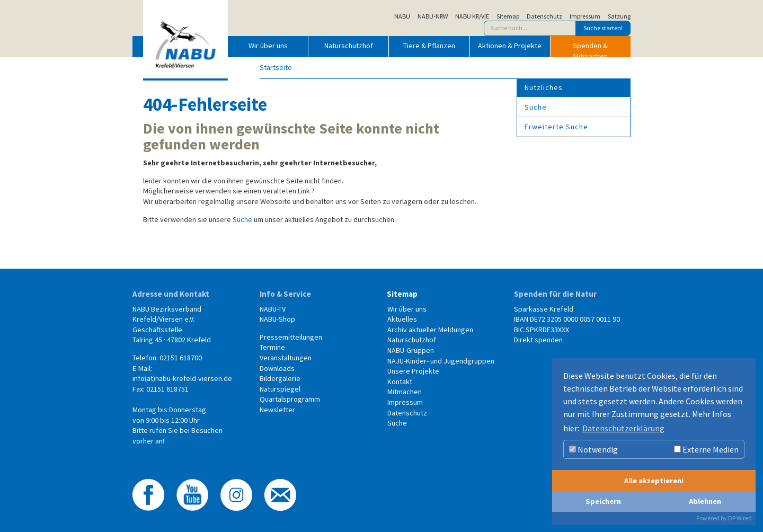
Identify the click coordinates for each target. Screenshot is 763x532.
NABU (402, 16)
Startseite (276, 67)
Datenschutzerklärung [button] (623, 428)
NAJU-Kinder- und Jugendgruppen (441, 361)
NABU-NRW (433, 16)
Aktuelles (402, 319)
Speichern (603, 501)
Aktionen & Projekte (510, 46)
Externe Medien (706, 449)
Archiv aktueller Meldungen (430, 330)
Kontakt (400, 382)
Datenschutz (544, 16)
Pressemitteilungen (291, 337)
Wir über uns (268, 46)
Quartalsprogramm (290, 399)
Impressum (585, 16)
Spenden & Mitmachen (590, 49)
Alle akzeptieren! (654, 481)
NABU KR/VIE (472, 16)
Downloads (277, 368)
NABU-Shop (277, 319)
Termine (272, 347)
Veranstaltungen (286, 358)
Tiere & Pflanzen (429, 46)
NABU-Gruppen (411, 350)
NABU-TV (273, 309)
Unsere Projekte (413, 371)
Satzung (619, 16)
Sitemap (508, 16)
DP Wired (740, 518)
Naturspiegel (280, 389)
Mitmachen (405, 392)
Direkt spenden (538, 340)
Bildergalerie (280, 378)
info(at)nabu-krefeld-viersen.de (182, 378)
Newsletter (277, 410)
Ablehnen (705, 501)
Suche (242, 219)
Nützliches (544, 87)
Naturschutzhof (349, 46)
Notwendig (593, 449)
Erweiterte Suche (556, 127)
